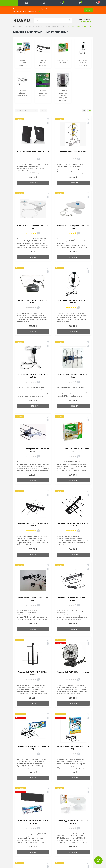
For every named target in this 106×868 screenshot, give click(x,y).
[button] (44, 3)
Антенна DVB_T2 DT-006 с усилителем (73, 672)
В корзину (33, 183)
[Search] (70, 20)
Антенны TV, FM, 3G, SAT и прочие (30, 26)
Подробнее (41, 11)
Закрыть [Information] (89, 10)
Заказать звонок (86, 22)
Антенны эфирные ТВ (54, 26)
